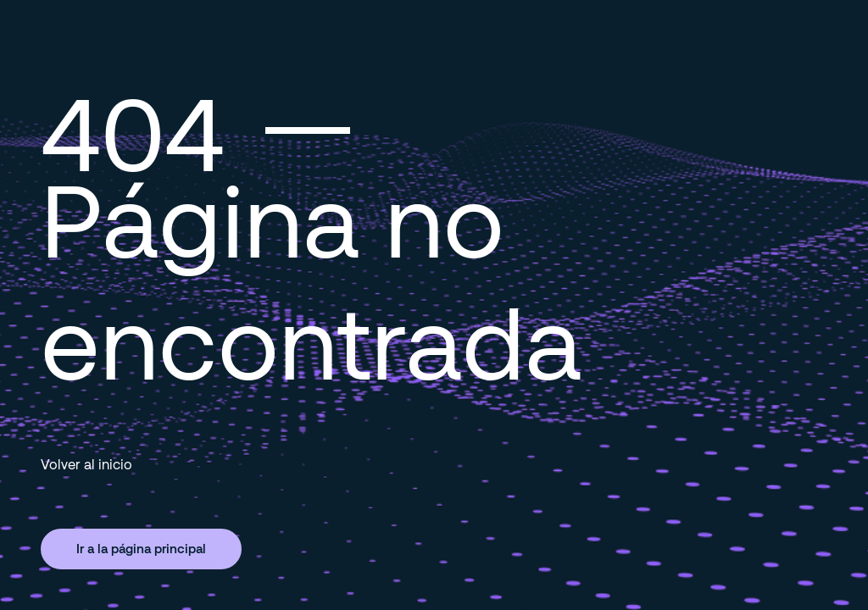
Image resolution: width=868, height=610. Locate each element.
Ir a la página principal (141, 548)
